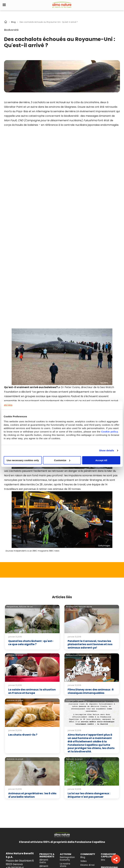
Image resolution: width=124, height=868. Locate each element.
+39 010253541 (15, 780)
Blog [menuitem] (83, 769)
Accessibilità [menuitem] (46, 812)
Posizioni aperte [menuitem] (106, 823)
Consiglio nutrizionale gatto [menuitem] (46, 791)
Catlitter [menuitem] (44, 784)
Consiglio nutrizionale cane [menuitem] (46, 800)
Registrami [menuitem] (107, 789)
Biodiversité (11, 30)
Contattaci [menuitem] (107, 802)
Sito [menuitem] (103, 772)
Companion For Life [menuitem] (66, 787)
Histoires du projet (15, 567)
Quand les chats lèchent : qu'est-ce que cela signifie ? (31, 555)
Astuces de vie (26, 519)
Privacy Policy (12, 862)
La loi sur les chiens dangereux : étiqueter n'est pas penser (89, 707)
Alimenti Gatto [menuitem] (44, 773)
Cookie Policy (31, 862)
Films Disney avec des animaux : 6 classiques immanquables (91, 603)
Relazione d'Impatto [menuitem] (65, 802)
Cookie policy (110, 431)
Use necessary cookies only (23, 460)
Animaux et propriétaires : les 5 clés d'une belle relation (32, 707)
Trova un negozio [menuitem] (106, 807)
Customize (62, 460)
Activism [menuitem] (65, 782)
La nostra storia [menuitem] (65, 777)
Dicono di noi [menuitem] (87, 777)
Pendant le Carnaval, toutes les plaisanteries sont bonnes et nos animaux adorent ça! (90, 556)
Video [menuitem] (84, 773)
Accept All (101, 460)
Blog (13, 22)
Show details (107, 450)
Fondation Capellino (75, 612)
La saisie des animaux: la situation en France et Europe (32, 603)
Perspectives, (13, 519)
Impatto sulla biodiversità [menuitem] (47, 807)
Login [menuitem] (104, 785)
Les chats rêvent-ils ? (23, 647)
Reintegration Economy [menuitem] (67, 771)
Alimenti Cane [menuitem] (44, 779)
